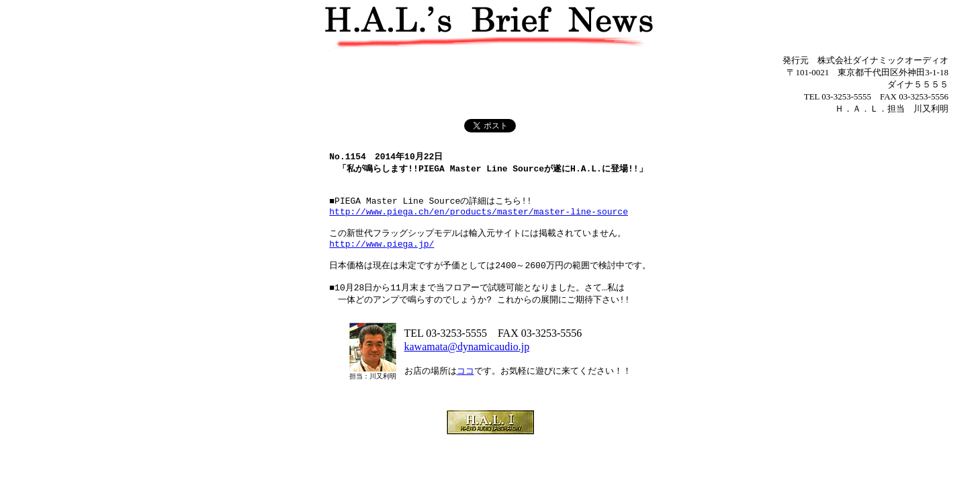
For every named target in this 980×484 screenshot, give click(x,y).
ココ (465, 394)
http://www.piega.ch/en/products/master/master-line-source (479, 221)
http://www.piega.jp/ (382, 258)
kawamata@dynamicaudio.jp (467, 369)
